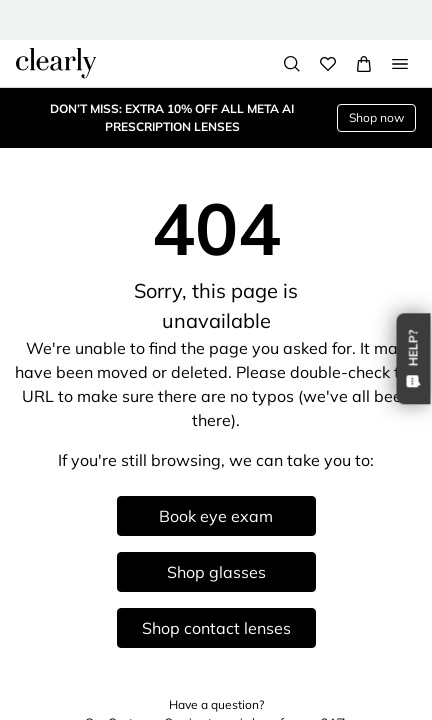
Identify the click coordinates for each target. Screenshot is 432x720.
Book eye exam (216, 516)
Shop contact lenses (216, 628)
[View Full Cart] (364, 64)
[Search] (292, 64)
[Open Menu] (400, 64)
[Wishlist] (328, 64)
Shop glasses (216, 572)
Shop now (376, 117)
